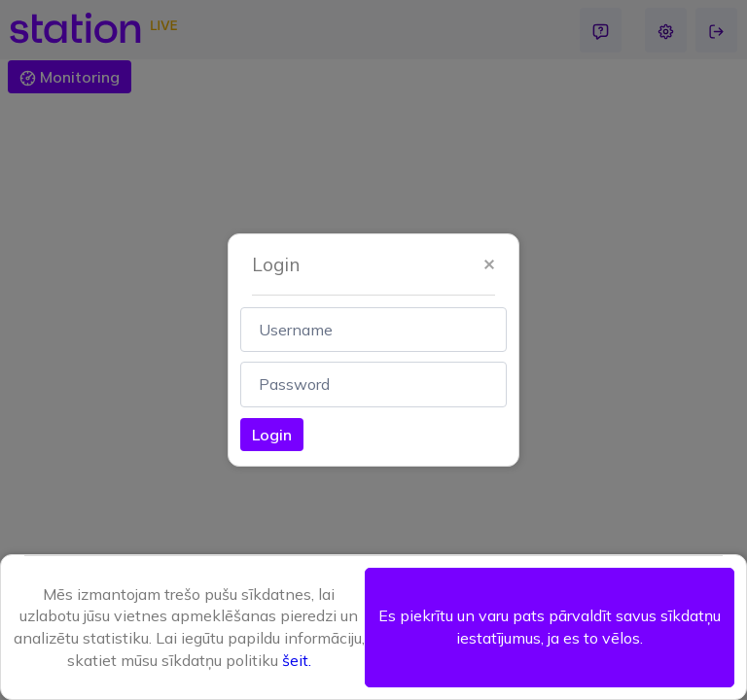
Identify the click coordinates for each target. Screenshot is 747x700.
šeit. (297, 660)
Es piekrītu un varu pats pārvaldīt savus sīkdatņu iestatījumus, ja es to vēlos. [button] (550, 627)
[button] (489, 264)
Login (272, 435)
